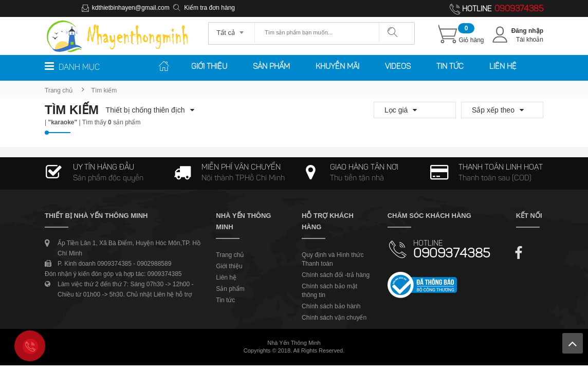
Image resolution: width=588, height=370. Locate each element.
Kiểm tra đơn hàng (209, 8)
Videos (398, 67)
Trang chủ (59, 90)
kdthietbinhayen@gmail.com (131, 8)
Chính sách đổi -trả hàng (336, 275)
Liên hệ (503, 67)
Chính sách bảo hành (331, 306)
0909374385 (519, 9)
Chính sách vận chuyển (334, 318)
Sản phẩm (271, 67)
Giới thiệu (209, 67)
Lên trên (573, 343)
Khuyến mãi (337, 67)
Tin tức (450, 67)
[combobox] (232, 29)
